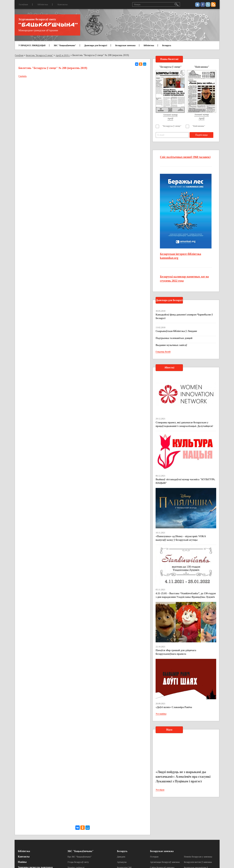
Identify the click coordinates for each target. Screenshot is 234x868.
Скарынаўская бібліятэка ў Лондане (176, 331)
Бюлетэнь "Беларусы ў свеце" (39, 55)
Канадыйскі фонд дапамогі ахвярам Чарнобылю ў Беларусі (184, 316)
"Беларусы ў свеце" (172, 126)
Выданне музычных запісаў (171, 345)
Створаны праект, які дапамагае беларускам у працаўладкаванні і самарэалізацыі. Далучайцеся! (184, 424)
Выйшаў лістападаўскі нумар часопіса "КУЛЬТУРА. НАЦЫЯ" (185, 481)
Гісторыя (154, 857)
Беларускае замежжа (125, 45)
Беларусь (167, 45)
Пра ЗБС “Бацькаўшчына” (79, 857)
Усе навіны (161, 714)
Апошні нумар (170, 115)
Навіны (22, 862)
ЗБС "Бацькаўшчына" (65, 45)
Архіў (170, 118)
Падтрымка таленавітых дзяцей (174, 338)
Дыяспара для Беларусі (96, 45)
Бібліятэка (43, 4)
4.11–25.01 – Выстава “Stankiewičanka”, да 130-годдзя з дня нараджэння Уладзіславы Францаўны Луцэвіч (186, 595)
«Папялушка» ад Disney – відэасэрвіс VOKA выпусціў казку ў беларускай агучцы (181, 538)
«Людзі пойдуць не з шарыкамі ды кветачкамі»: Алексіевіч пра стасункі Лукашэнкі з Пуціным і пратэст (183, 777)
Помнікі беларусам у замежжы (198, 857)
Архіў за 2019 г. (63, 55)
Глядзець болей (163, 352)
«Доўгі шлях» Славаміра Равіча (174, 707)
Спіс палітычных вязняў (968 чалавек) (185, 157)
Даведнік (121, 857)
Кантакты (63, 4)
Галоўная (23, 4)
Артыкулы (122, 862)
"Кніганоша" (199, 126)
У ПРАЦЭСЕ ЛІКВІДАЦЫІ (32, 45)
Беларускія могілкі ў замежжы (198, 862)
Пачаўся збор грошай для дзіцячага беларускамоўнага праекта (176, 652)
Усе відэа (160, 790)
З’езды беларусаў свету (78, 862)
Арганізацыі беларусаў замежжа (165, 862)
